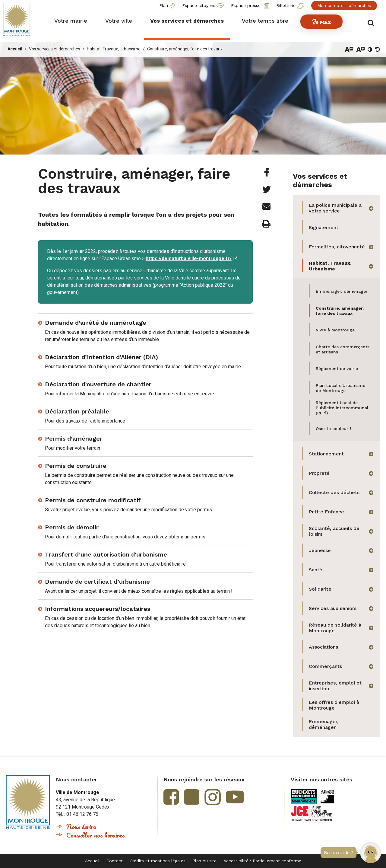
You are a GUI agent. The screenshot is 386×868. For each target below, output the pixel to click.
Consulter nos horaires (96, 835)
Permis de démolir (72, 527)
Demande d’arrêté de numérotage (96, 323)
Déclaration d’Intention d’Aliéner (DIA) (101, 357)
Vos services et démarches (55, 49)
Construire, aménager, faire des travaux (185, 49)
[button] (371, 853)
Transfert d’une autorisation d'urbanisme (106, 554)
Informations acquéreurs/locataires (98, 609)
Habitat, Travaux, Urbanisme (114, 49)
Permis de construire (76, 466)
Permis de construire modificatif (93, 500)
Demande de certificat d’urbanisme (97, 582)
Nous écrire (81, 827)
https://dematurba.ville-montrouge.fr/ (189, 258)
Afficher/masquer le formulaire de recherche (373, 22)
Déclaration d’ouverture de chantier (98, 384)
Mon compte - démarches (344, 5)
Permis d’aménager (74, 439)
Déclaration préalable (77, 411)
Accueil (15, 49)
